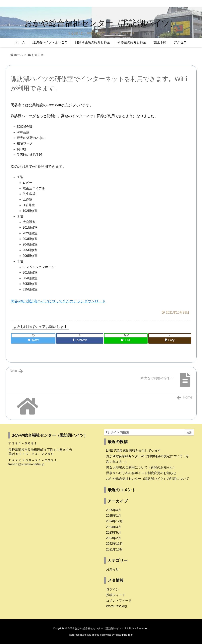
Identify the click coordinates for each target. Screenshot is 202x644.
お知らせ (37, 55)
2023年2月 (114, 538)
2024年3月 (114, 527)
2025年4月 (114, 510)
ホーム (18, 55)
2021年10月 (114, 549)
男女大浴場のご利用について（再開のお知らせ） (141, 467)
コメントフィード (119, 601)
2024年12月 (114, 521)
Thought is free (124, 635)
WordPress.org (116, 606)
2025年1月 (114, 516)
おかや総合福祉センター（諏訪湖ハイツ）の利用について (148, 479)
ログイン (112, 589)
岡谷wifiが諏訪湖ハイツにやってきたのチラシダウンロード (58, 301)
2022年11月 (114, 544)
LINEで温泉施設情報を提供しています (134, 451)
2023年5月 (114, 532)
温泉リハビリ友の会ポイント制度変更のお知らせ (141, 473)
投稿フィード (116, 595)
